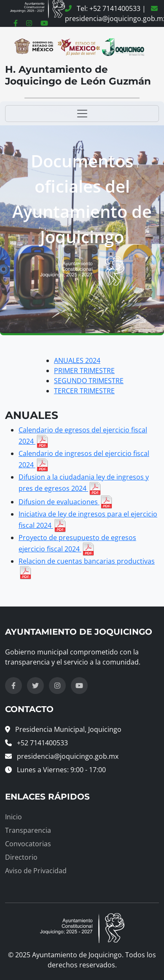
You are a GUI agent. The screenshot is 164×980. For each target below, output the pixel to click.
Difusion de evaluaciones (66, 502)
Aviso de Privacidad (36, 871)
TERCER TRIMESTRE (84, 391)
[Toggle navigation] (82, 114)
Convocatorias (28, 844)
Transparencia (28, 830)
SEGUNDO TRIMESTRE (89, 381)
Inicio (13, 817)
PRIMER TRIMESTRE (84, 371)
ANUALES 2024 (77, 360)
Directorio (21, 857)
